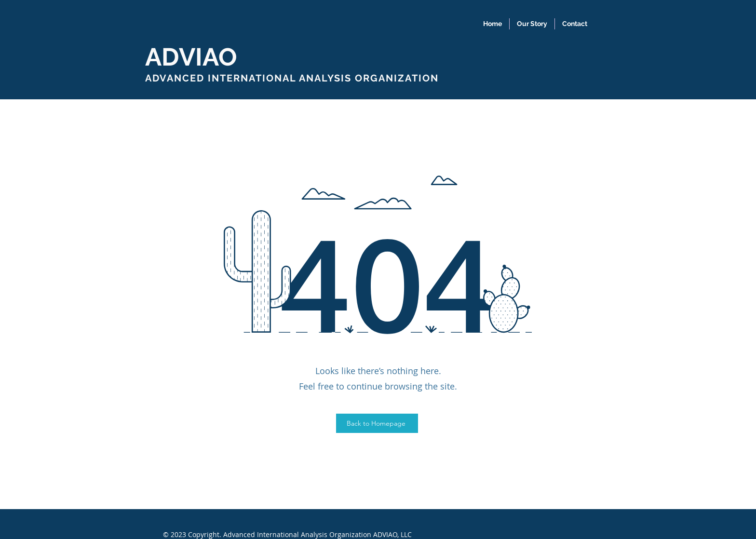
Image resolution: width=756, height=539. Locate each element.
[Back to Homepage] (377, 423)
